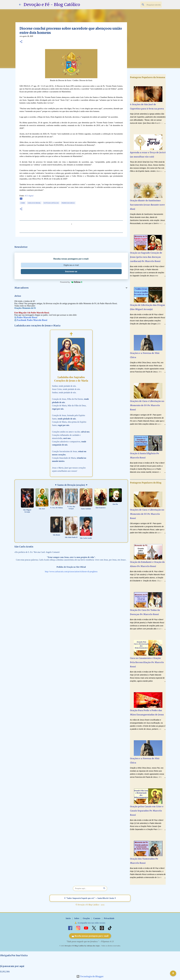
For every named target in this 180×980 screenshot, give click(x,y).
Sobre (77, 918)
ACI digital (29, 196)
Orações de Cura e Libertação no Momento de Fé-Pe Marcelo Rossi (147, 405)
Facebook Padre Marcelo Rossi (32, 320)
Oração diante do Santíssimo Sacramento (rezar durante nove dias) (147, 205)
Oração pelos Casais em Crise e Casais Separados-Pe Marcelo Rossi (147, 811)
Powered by (71, 282)
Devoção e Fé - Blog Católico (52, 5)
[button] (21, 42)
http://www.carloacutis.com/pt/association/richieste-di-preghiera (71, 572)
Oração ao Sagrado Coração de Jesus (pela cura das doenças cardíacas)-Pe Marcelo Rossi (146, 257)
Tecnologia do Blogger (90, 976)
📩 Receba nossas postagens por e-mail (90, 936)
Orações (86, 918)
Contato (97, 918)
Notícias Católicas (51, 203)
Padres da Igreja (68, 203)
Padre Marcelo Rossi (27, 317)
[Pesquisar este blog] (148, 5)
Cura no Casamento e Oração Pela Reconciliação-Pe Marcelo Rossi (147, 662)
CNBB (23, 203)
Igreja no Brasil (34, 203)
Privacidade (109, 918)
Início (68, 918)
